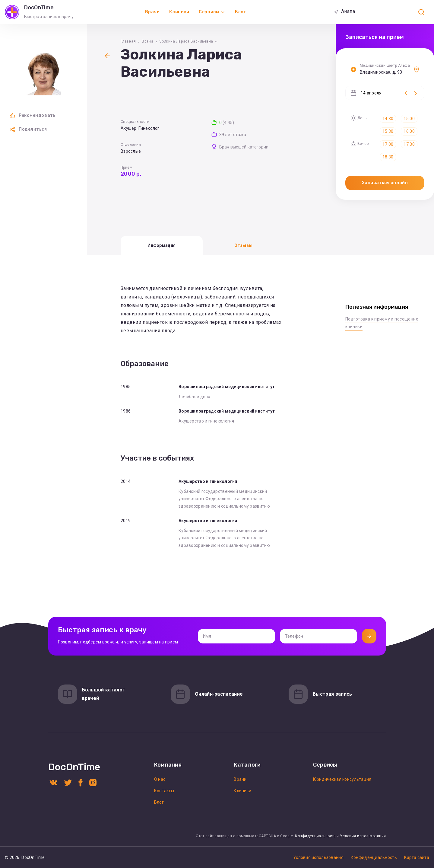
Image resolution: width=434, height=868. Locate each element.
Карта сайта (417, 857)
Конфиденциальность (315, 836)
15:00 (409, 119)
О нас (160, 779)
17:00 (388, 144)
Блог (240, 12)
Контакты (164, 791)
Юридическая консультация (342, 779)
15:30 (388, 131)
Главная (128, 41)
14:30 (388, 119)
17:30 (409, 144)
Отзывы (243, 245)
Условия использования (363, 836)
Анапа (348, 11)
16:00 (409, 131)
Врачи (152, 12)
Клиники (179, 12)
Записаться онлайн (385, 183)
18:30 (388, 157)
